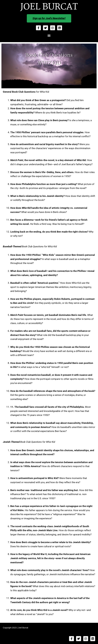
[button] (49, 35)
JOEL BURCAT (49, 7)
